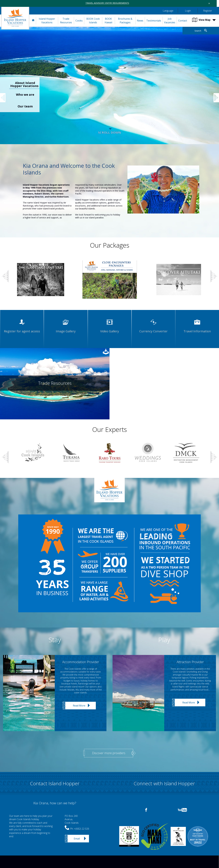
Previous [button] (5, 95)
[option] (109, 89)
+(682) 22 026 (82, 829)
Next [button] (214, 276)
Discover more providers (109, 753)
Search (198, 31)
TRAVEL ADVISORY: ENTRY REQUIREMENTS (107, 3)
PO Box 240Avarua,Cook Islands (72, 819)
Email (77, 839)
